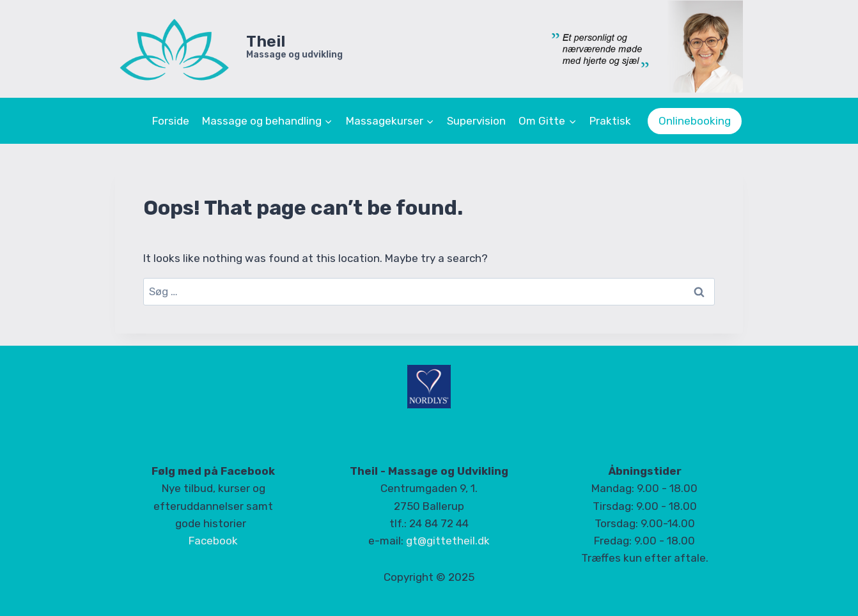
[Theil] (229, 49)
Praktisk (610, 121)
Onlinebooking (695, 121)
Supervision (476, 121)
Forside (171, 121)
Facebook (213, 541)
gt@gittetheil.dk (448, 541)
